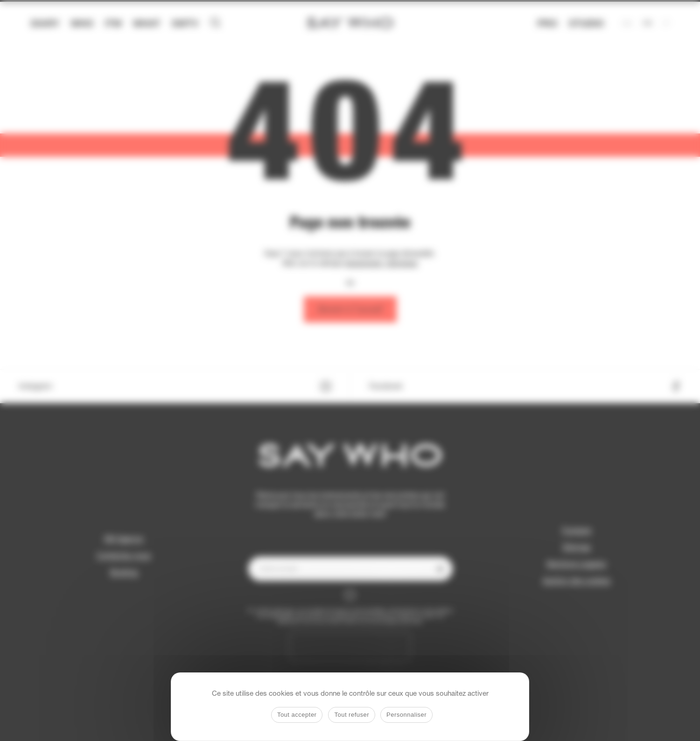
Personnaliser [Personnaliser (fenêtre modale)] (406, 715)
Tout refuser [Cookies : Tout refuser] (352, 715)
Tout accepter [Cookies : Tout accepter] (297, 715)
